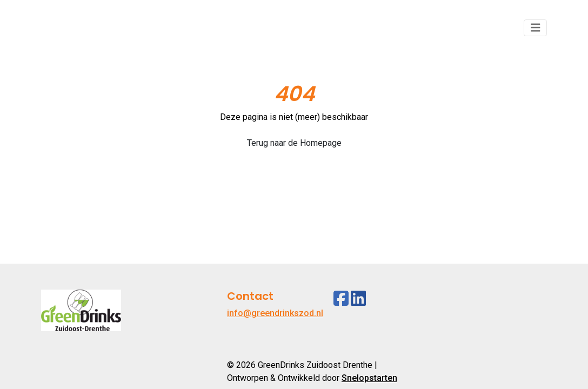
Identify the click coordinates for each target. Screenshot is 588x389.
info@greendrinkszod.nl (275, 313)
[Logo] (81, 28)
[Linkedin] (358, 299)
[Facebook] (341, 299)
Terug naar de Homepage (294, 143)
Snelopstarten (369, 378)
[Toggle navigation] (536, 28)
